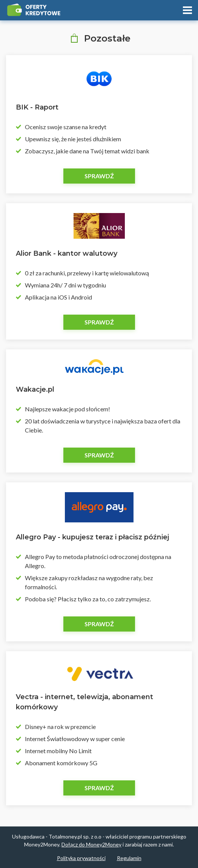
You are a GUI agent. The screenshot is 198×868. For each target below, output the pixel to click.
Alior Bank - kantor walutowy (67, 253)
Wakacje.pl (35, 389)
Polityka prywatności (81, 858)
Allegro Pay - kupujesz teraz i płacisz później (92, 537)
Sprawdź (99, 176)
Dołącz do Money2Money (91, 844)
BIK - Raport (37, 107)
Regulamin (129, 858)
